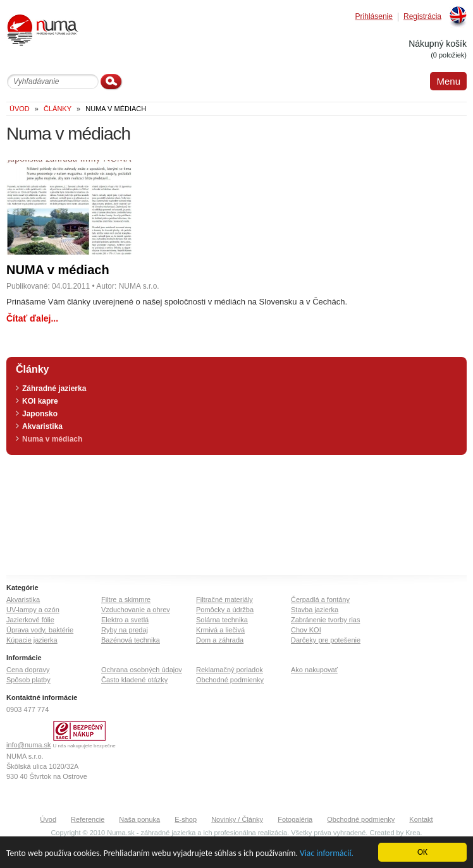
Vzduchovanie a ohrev (136, 610)
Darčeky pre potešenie (326, 640)
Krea (413, 833)
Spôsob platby (28, 680)
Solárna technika (222, 620)
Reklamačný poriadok (230, 670)
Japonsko (40, 414)
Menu (448, 81)
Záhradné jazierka (54, 389)
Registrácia (422, 17)
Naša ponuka (139, 819)
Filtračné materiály (224, 600)
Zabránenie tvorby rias (325, 620)
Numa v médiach (52, 439)
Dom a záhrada (220, 640)
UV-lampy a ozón (33, 610)
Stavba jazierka (315, 610)
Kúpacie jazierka (32, 640)
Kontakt (421, 819)
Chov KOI (306, 630)
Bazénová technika (131, 640)
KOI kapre (40, 401)
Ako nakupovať (314, 670)
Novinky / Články (237, 819)
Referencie (88, 819)
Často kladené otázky (134, 680)
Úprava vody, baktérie (40, 630)
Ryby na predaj (125, 630)
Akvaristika (42, 426)
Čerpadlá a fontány (320, 600)
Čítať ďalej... (32, 318)
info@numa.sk (28, 745)
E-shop (186, 819)
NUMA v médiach (58, 270)
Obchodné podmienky (230, 680)
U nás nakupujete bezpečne (84, 746)
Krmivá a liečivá (220, 630)
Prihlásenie (374, 17)
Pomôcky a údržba (225, 610)
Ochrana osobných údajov (142, 670)
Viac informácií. (327, 854)
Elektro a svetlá (125, 620)
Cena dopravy (28, 670)
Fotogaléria (295, 819)
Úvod (48, 819)
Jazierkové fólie (30, 620)
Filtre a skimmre (126, 600)
